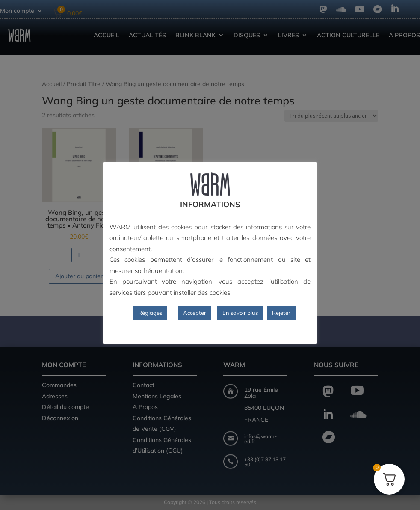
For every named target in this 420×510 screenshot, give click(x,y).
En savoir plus (240, 313)
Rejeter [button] (281, 313)
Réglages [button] (150, 313)
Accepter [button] (195, 313)
